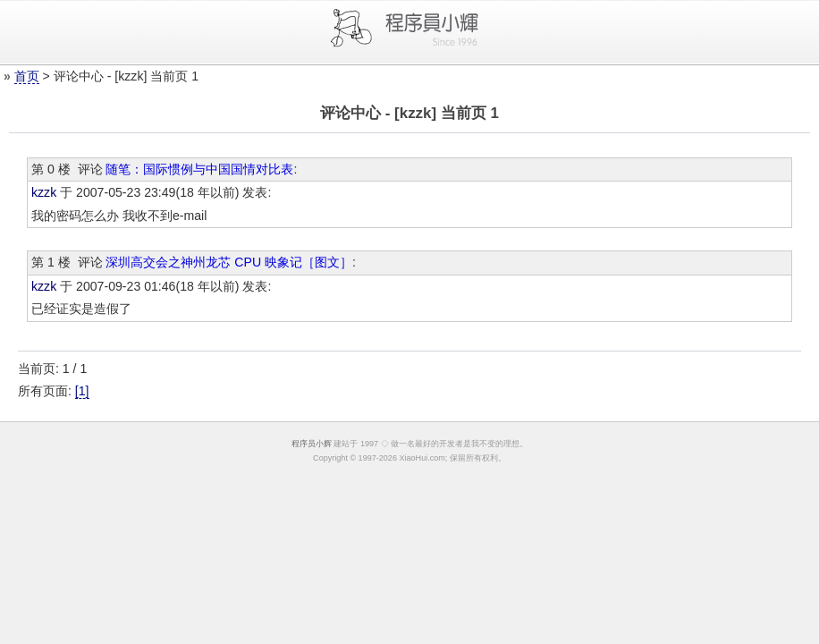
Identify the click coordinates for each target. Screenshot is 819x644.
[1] (82, 391)
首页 (27, 76)
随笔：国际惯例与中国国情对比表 (199, 169)
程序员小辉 (312, 444)
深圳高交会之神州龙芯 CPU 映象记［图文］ (229, 262)
